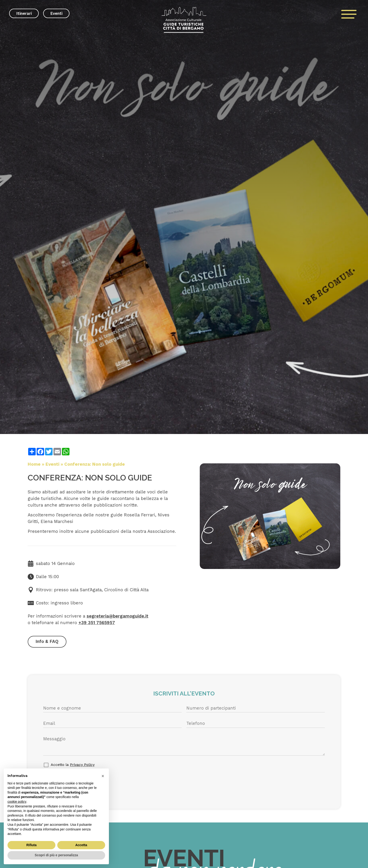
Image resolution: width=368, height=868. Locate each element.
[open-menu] (349, 14)
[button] (103, 776)
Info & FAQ (47, 641)
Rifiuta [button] (31, 845)
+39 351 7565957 (97, 623)
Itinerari (24, 13)
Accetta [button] (81, 845)
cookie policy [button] (17, 802)
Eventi (56, 13)
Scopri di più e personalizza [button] (56, 855)
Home (34, 464)
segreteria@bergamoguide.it (117, 616)
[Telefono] (256, 724)
